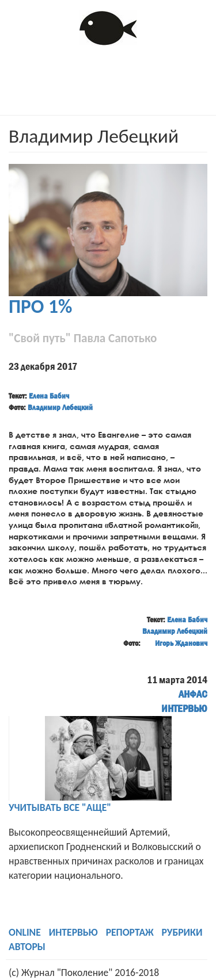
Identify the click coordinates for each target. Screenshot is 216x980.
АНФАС (193, 694)
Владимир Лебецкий (60, 407)
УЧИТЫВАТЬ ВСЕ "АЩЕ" (60, 807)
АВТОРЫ (27, 947)
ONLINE (25, 932)
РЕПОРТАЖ (130, 932)
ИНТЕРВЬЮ (184, 709)
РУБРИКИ (182, 932)
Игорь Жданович (181, 643)
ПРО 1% (40, 306)
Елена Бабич (49, 396)
